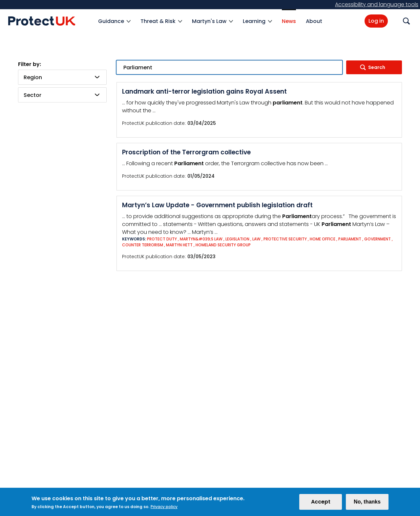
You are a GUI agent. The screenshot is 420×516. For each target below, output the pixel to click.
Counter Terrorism (143, 245)
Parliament (350, 239)
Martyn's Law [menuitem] (212, 25)
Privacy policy (164, 509)
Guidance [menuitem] (114, 25)
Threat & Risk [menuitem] (161, 25)
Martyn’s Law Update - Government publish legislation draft (217, 205)
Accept (321, 504)
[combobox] (62, 77)
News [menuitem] (289, 21)
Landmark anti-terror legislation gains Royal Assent (204, 91)
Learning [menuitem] (257, 25)
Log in (376, 21)
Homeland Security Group (223, 245)
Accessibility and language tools (377, 4)
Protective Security (285, 239)
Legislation (237, 239)
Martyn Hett (179, 245)
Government (378, 239)
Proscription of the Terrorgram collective (186, 152)
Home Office (323, 239)
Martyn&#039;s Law (201, 239)
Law (256, 239)
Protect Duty (162, 239)
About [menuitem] (314, 21)
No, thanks (367, 504)
